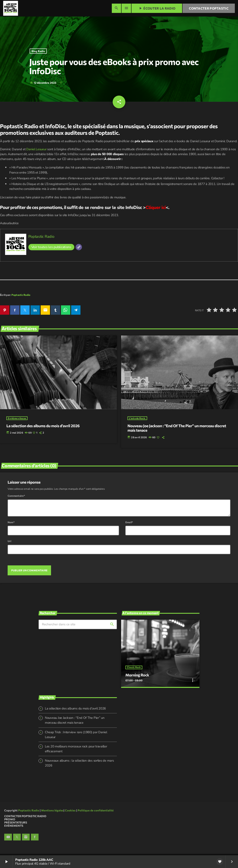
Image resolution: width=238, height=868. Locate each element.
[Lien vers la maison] (11, 8)
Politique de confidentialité (96, 812)
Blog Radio (38, 52)
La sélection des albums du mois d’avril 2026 (75, 710)
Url (10, 543)
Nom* (11, 524)
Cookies (70, 812)
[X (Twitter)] (17, 839)
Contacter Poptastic (209, 8)
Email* (129, 524)
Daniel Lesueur (36, 151)
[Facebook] (35, 839)
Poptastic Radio (41, 239)
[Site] (79, 249)
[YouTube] (8, 839)
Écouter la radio (157, 8)
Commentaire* (16, 498)
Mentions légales (52, 812)
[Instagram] (26, 839)
